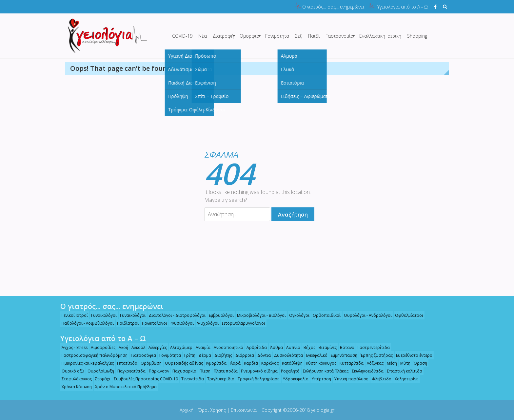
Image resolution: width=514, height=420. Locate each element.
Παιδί (314, 36)
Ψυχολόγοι (205, 323)
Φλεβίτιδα (379, 379)
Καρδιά (248, 363)
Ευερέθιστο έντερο (412, 355)
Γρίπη (187, 355)
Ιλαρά (233, 363)
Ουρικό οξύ (70, 371)
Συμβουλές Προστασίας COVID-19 (143, 379)
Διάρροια (242, 355)
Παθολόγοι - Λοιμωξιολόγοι (85, 323)
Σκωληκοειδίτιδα (365, 371)
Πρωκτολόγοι (152, 323)
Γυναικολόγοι (101, 315)
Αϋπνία (291, 347)
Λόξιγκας (373, 363)
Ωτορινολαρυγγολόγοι (241, 323)
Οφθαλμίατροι (406, 315)
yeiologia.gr (323, 410)
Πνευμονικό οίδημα (257, 371)
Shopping (417, 36)
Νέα (203, 36)
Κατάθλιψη (290, 363)
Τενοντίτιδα (190, 379)
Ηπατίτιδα (125, 363)
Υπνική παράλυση (349, 379)
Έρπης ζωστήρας (374, 355)
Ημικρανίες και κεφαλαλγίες (85, 363)
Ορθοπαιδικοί (324, 315)
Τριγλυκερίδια (218, 379)
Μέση (389, 363)
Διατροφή (223, 36)
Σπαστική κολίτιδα (402, 371)
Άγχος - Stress (72, 347)
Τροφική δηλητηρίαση (256, 379)
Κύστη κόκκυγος (318, 363)
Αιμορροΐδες (100, 347)
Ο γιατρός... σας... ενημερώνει (333, 7)
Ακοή (121, 347)
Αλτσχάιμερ (179, 347)
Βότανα (345, 347)
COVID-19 (182, 36)
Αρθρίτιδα (254, 347)
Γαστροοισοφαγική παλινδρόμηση (92, 355)
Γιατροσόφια (141, 355)
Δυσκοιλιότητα (286, 355)
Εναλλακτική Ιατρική (380, 36)
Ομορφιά (249, 36)
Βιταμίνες (325, 347)
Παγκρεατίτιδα (129, 371)
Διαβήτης (221, 355)
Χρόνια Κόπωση (74, 387)
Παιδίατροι (125, 323)
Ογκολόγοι (297, 315)
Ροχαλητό (288, 371)
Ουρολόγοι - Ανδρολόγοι (365, 315)
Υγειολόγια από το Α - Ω (403, 7)
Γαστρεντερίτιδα (371, 347)
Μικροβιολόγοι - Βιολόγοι (259, 315)
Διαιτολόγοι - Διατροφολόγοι (175, 315)
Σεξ (299, 36)
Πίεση (202, 371)
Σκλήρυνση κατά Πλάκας (323, 371)
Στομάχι (100, 379)
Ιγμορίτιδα (214, 363)
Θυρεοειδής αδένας (181, 363)
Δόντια (261, 355)
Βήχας (307, 347)
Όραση (418, 363)
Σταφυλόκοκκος (74, 379)
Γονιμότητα (277, 36)
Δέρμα (202, 355)
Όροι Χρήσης (212, 410)
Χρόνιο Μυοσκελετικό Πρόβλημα (123, 387)
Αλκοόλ (136, 347)
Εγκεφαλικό (314, 355)
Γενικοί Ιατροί (72, 315)
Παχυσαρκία (182, 371)
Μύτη (403, 363)
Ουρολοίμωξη (98, 371)
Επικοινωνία (244, 410)
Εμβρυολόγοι (219, 315)
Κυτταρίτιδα (349, 363)
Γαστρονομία (339, 36)
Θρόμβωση (148, 363)
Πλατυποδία (223, 371)
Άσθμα (274, 347)
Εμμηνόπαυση (341, 355)
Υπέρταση (319, 379)
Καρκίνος (267, 363)
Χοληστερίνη (404, 379)
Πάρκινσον (156, 371)
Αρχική (187, 410)
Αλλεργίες (155, 347)
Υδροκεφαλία (293, 379)
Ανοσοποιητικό (226, 347)
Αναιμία (200, 347)
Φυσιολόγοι (179, 323)
